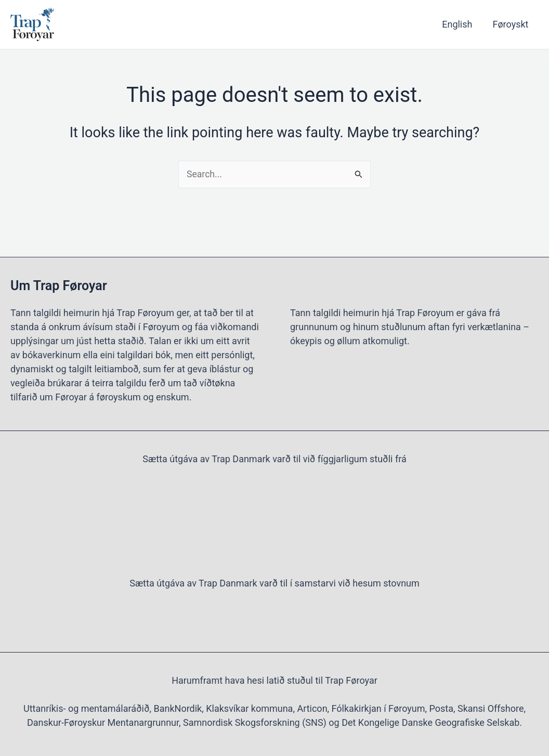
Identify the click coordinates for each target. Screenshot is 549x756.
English (460, 24)
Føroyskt (511, 24)
